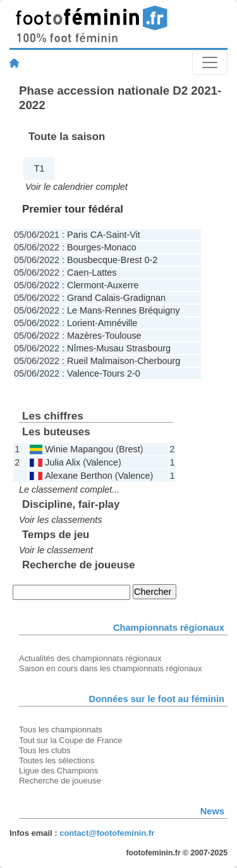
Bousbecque (92, 260)
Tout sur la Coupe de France (70, 740)
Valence (83, 373)
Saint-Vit (123, 235)
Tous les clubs (45, 750)
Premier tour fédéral (73, 209)
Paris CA (85, 235)
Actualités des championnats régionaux (90, 658)
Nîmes (80, 348)
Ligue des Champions (58, 771)
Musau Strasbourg (133, 348)
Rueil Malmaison (100, 361)
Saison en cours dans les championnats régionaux (110, 668)
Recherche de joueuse (60, 781)
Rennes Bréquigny (142, 310)
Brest (131, 260)
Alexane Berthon (78, 476)
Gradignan (144, 298)
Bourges (84, 247)
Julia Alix (63, 462)
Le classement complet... (69, 490)
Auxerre (123, 285)
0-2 (151, 260)
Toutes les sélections (57, 760)
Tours (113, 373)
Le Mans (84, 310)
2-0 (134, 373)
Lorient (81, 323)
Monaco (120, 247)
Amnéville (118, 323)
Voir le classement (56, 550)
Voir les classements (60, 520)
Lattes (104, 273)
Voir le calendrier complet (76, 187)
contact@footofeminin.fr (107, 833)
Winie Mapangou (79, 449)
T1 (39, 168)
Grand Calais (94, 298)
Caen (78, 273)
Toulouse (123, 336)
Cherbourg (159, 361)
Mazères (84, 336)
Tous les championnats (61, 730)
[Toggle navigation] (210, 62)
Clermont (85, 285)
